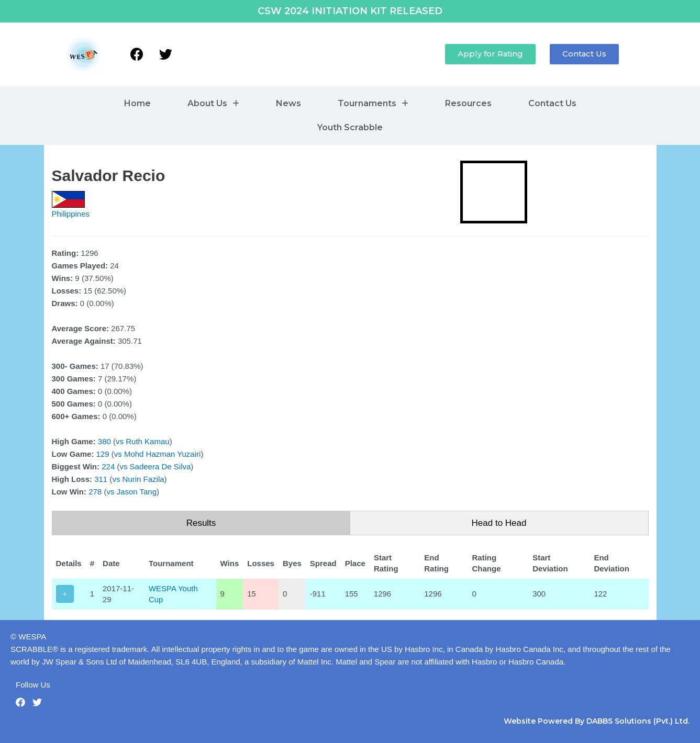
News (288, 103)
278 (95, 492)
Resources (468, 103)
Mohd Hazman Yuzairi (162, 454)
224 (108, 466)
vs (120, 441)
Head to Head (499, 523)
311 (101, 479)
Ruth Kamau (147, 441)
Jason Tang (137, 492)
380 (104, 441)
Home (137, 103)
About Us (213, 103)
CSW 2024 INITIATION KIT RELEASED (350, 11)
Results (201, 523)
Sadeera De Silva (160, 466)
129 (103, 454)
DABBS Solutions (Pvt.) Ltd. (638, 721)
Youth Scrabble (350, 127)
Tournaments (373, 103)
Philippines (71, 214)
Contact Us (552, 103)
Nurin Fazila (143, 479)
